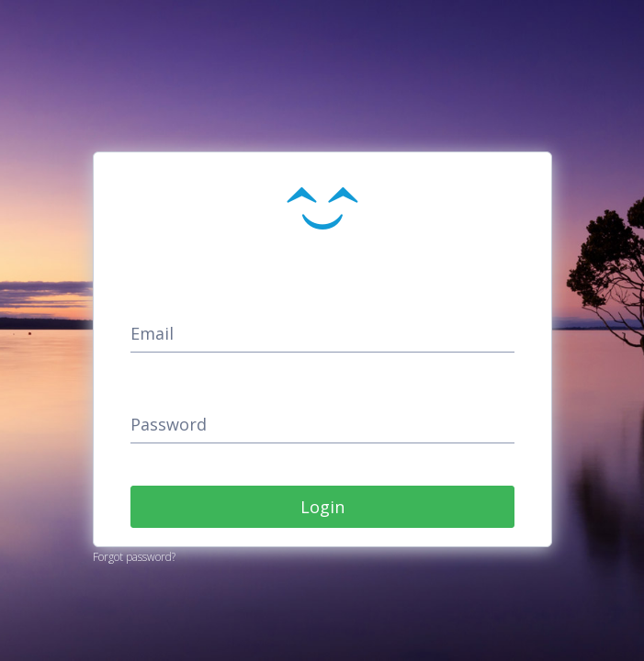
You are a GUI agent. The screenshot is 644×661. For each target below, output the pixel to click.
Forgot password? (134, 557)
